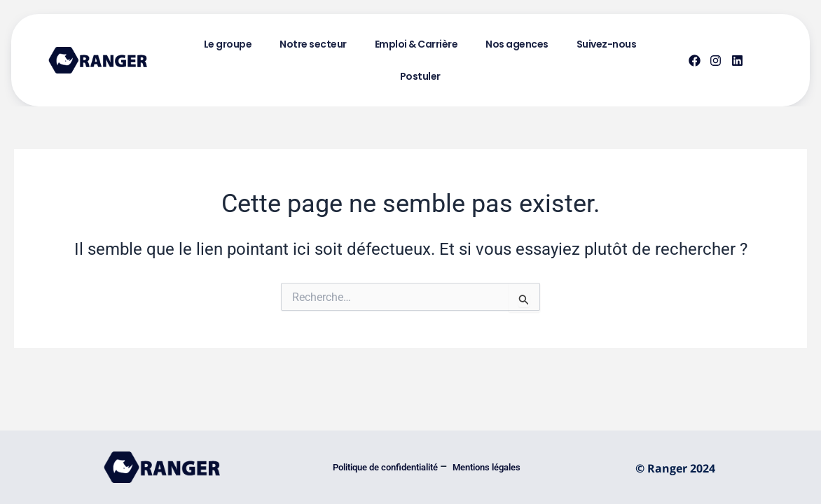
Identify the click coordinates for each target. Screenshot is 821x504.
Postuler (420, 76)
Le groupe (228, 44)
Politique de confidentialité (386, 467)
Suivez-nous (607, 44)
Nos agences (517, 44)
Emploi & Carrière (416, 44)
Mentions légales (488, 467)
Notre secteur (313, 44)
